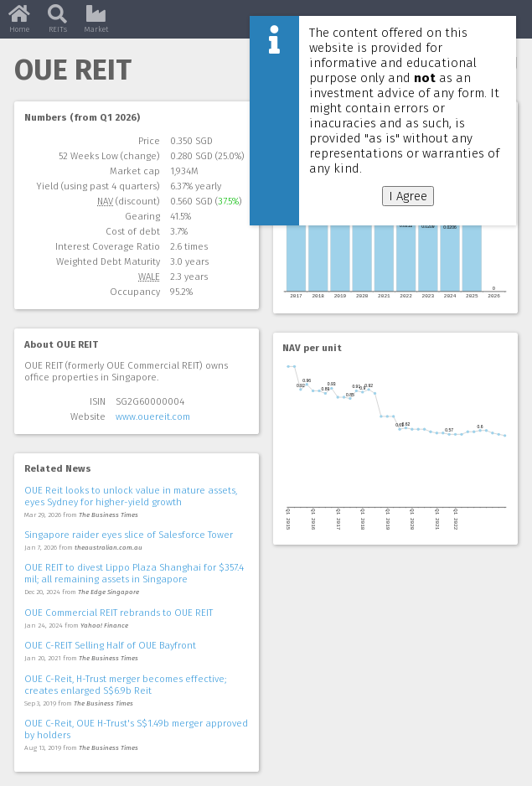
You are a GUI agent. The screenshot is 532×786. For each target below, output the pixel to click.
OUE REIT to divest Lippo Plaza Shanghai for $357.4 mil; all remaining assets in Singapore (134, 573)
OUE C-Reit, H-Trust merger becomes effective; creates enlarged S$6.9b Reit (125, 685)
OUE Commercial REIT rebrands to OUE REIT (119, 613)
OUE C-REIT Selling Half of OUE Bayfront (110, 645)
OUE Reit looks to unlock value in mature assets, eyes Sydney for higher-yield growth (131, 496)
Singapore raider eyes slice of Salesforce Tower (129, 535)
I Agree (408, 196)
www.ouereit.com (153, 416)
